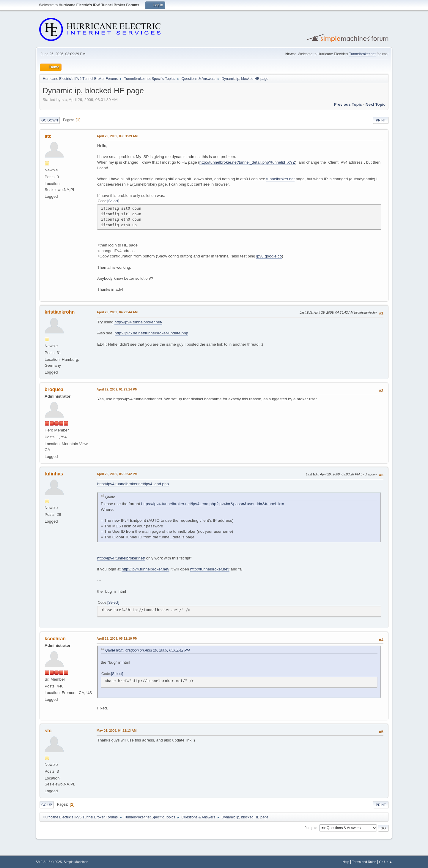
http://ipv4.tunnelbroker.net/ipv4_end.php (133, 484)
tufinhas (54, 474)
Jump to (311, 828)
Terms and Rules (364, 862)
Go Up (47, 805)
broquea (54, 389)
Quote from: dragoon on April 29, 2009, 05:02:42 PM (148, 650)
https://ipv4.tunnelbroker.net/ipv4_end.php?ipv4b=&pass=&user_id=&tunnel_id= (213, 504)
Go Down (50, 120)
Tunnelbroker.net (362, 54)
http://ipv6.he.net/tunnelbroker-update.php (152, 333)
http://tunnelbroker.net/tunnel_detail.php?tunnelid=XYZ (247, 162)
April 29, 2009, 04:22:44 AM (117, 312)
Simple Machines (76, 862)
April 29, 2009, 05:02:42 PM (117, 474)
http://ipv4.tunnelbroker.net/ (138, 322)
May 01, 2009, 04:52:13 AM (117, 731)
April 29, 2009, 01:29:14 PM (117, 389)
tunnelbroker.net (281, 179)
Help (346, 862)
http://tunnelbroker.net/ (210, 569)
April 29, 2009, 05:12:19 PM (117, 638)
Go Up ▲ (386, 862)
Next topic (376, 104)
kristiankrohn (60, 312)
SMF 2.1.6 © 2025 (49, 862)
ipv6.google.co (269, 256)
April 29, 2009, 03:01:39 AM (117, 136)
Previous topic (348, 104)
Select (113, 201)
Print (381, 120)
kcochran (55, 639)
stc (48, 136)
